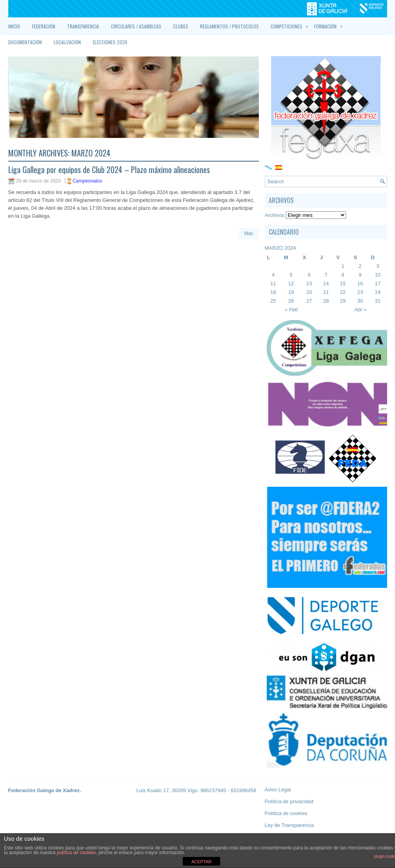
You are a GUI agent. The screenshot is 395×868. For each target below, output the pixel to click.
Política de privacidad (289, 801)
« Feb (291, 310)
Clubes (181, 26)
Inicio (14, 26)
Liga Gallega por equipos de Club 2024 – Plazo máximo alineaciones (109, 169)
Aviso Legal (278, 790)
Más (249, 233)
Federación (44, 26)
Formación (331, 24)
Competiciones (292, 24)
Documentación (25, 42)
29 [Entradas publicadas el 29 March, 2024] (343, 301)
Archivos (275, 215)
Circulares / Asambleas (136, 26)
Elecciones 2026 (110, 42)
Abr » (360, 310)
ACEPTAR (201, 862)
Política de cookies (286, 813)
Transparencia (83, 26)
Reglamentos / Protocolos (229, 26)
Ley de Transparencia (289, 825)
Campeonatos (87, 181)
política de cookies (76, 853)
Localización (67, 42)
